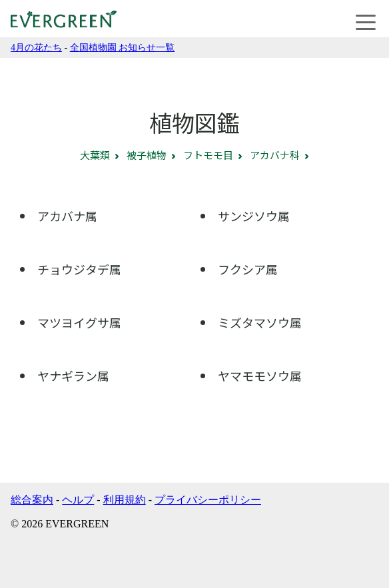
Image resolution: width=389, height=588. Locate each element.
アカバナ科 (275, 155)
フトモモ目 (208, 155)
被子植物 (147, 155)
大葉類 (95, 155)
